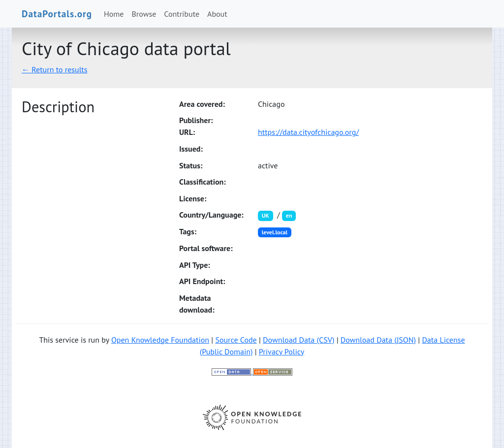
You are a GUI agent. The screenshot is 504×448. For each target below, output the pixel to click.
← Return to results (55, 69)
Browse (144, 14)
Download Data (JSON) (378, 340)
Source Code (236, 340)
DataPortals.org (57, 14)
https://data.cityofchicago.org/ (308, 132)
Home (114, 14)
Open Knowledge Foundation (160, 340)
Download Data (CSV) (299, 340)
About (217, 14)
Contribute (182, 14)
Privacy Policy (282, 352)
